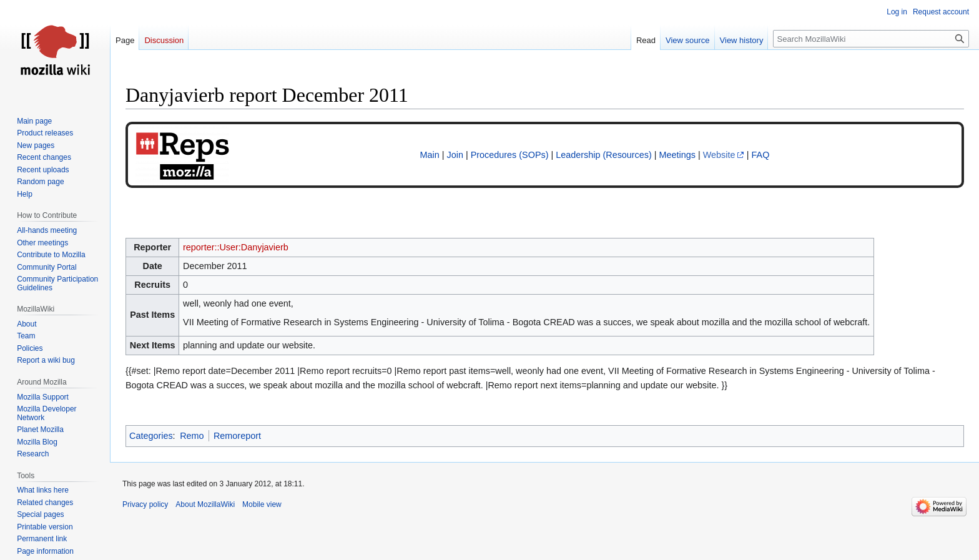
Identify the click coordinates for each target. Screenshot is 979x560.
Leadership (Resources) (604, 155)
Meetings (677, 155)
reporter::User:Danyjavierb (236, 247)
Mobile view (262, 504)
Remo (192, 436)
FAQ (761, 155)
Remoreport (237, 436)
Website (719, 155)
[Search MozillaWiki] (871, 39)
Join (455, 155)
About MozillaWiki (205, 504)
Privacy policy (145, 504)
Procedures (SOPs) (510, 155)
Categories (151, 436)
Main (430, 155)
